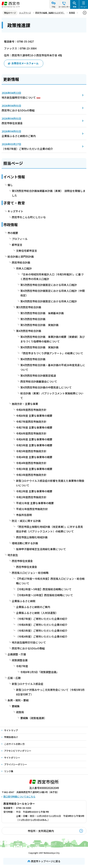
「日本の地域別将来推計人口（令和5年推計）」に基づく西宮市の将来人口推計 (52, 277)
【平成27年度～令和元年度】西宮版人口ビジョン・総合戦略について (50, 581)
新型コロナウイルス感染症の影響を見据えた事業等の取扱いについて (50, 483)
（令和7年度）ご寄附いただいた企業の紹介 (27, 149)
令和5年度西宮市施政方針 (31, 451)
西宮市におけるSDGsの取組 (18, 110)
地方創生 (13, 555)
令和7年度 (22, 666)
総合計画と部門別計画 (21, 257)
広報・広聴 (14, 678)
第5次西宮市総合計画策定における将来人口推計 (49, 285)
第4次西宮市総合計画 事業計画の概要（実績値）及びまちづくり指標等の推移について (53, 339)
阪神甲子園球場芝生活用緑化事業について (41, 549)
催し (10, 185)
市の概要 (13, 233)
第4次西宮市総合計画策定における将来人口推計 (49, 301)
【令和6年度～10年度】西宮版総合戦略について (44, 595)
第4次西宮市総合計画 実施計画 (39, 347)
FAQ (54, 7)
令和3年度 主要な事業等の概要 (34, 469)
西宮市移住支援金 (12, 123)
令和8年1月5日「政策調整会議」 (40, 672)
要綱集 (16, 706)
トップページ (25, 13)
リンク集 (9, 771)
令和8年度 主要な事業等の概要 (34, 416)
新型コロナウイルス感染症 (28, 684)
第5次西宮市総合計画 (29, 307)
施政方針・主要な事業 (25, 404)
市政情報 (10, 224)
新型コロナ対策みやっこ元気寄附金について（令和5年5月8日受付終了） (50, 692)
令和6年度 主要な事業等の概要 (34, 439)
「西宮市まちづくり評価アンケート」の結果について (52, 353)
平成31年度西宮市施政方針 (32, 509)
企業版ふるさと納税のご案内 (19, 136)
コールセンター (64, 7)
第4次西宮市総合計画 (29, 331)
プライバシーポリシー (16, 764)
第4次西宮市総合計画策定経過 (38, 375)
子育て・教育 (14, 203)
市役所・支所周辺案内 (41, 831)
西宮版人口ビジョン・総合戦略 (30, 573)
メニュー (84, 7)
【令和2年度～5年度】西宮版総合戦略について (44, 589)
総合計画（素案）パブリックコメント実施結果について (52, 396)
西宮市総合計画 (21, 262)
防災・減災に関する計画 (26, 521)
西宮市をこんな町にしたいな (29, 217)
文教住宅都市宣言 (27, 251)
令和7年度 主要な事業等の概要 (34, 427)
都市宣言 (17, 245)
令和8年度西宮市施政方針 (31, 410)
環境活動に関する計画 (25, 543)
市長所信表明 (24, 515)
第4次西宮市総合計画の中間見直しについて (46, 387)
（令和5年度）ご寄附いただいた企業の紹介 (42, 631)
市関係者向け (11, 737)
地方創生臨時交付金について (19, 97)
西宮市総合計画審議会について (39, 381)
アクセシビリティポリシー (18, 751)
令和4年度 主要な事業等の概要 (34, 457)
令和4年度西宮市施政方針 (31, 463)
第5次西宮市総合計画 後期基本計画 (42, 313)
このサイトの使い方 (14, 744)
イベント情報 (14, 177)
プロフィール (20, 239)
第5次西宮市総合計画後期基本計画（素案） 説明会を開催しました (49, 193)
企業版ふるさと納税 (24, 601)
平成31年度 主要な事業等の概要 (35, 503)
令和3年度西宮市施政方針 (31, 475)
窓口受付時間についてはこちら (19, 797)
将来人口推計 (24, 268)
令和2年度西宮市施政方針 (31, 497)
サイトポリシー (12, 758)
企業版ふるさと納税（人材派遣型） (37, 613)
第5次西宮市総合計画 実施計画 (39, 325)
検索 (75, 7)
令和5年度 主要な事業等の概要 (34, 445)
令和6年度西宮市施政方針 (31, 433)
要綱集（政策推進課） (33, 718)
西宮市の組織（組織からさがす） (50, 13)
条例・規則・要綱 (18, 700)
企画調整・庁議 (17, 654)
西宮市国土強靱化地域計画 (32, 537)
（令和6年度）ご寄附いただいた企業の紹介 (42, 625)
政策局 (72, 13)
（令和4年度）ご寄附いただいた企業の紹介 (42, 636)
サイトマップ (11, 730)
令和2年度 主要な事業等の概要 (34, 491)
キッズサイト (15, 211)
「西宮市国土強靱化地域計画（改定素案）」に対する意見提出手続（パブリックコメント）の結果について (49, 529)
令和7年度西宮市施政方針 (31, 422)
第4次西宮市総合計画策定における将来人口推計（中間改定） (53, 293)
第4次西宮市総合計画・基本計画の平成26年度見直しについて (53, 367)
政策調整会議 (20, 660)
